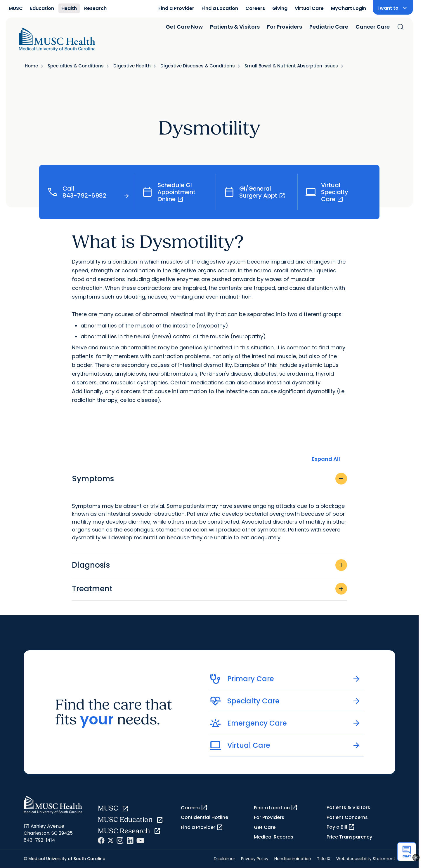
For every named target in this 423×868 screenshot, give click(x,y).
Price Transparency (349, 837)
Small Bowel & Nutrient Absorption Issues (291, 66)
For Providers (285, 27)
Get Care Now (184, 27)
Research (95, 8)
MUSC (16, 8)
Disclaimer (224, 859)
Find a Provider (176, 8)
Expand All (326, 459)
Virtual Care (309, 8)
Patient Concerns (347, 817)
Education (42, 8)
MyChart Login (349, 8)
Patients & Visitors (235, 27)
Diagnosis (209, 565)
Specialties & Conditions (76, 66)
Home (31, 66)
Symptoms (209, 479)
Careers (255, 8)
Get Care (265, 827)
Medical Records (274, 837)
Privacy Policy (255, 859)
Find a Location (220, 8)
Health (69, 8)
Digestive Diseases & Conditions (198, 66)
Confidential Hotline (204, 817)
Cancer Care (373, 27)
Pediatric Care (329, 27)
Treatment (209, 589)
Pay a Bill (341, 827)
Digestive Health (132, 66)
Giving (280, 8)
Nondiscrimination (293, 859)
